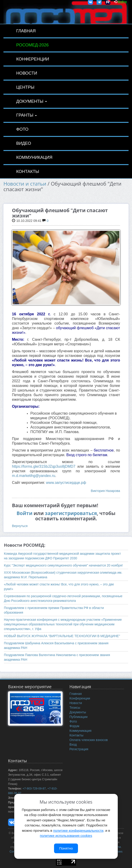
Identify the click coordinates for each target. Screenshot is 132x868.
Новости (27, 73)
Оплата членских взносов (89, 740)
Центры (25, 87)
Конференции (33, 59)
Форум (74, 726)
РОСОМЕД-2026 (32, 45)
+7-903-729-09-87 (34, 789)
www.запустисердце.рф (66, 483)
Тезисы (75, 708)
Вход (73, 744)
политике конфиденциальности (78, 830)
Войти (122, 2)
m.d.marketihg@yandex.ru (34, 476)
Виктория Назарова (105, 491)
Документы (31, 101)
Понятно (66, 848)
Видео (24, 143)
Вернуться (20, 526)
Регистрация (79, 749)
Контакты (28, 171)
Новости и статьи (25, 184)
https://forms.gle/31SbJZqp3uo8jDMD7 (44, 466)
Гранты (26, 115)
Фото (22, 129)
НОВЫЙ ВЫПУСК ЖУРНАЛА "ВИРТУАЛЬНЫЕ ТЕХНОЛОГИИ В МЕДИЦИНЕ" (62, 636)
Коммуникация (34, 157)
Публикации (78, 717)
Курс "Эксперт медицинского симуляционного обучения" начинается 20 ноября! (63, 565)
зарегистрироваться (71, 513)
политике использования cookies (66, 836)
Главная (26, 31)
